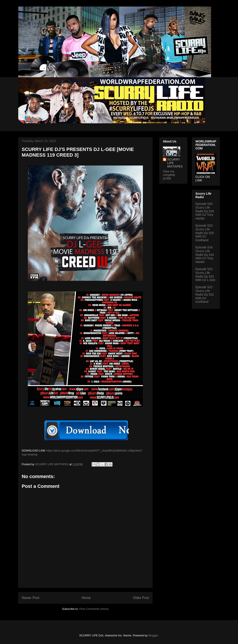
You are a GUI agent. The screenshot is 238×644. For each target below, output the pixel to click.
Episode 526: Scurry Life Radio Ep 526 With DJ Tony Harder (205, 211)
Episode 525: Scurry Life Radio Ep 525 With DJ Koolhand (205, 233)
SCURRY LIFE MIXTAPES (175, 163)
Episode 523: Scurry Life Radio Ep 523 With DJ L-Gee (205, 274)
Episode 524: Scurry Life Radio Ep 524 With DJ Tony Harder (205, 255)
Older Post (141, 598)
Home (86, 598)
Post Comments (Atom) (94, 609)
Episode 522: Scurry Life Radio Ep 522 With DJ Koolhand (205, 294)
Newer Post (31, 598)
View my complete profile (169, 175)
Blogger (153, 635)
